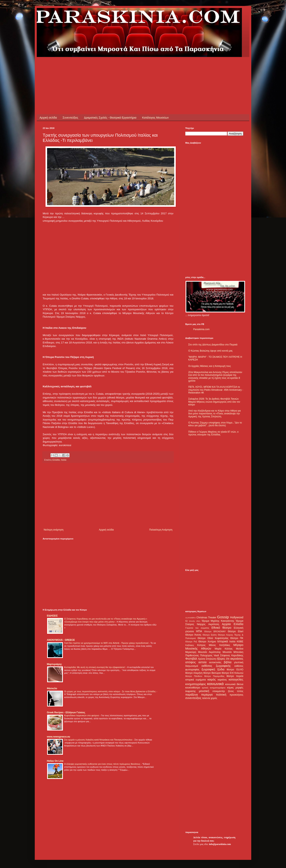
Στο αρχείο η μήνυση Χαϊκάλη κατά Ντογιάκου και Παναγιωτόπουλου (99, 740)
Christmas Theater (206, 618)
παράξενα (192, 695)
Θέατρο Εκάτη (210, 635)
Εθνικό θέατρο (221, 628)
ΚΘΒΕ (240, 642)
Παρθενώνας (192, 655)
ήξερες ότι (223, 659)
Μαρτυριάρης (54, 664)
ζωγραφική (208, 669)
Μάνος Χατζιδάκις (219, 645)
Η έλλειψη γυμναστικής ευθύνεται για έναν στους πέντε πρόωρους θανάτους (102, 764)
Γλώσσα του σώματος (197, 628)
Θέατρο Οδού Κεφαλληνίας (213, 638)
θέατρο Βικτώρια (212, 673)
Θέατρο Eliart (236, 631)
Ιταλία (64, 460)
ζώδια (221, 669)
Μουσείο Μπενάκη (233, 652)
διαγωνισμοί (192, 666)
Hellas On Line (55, 761)
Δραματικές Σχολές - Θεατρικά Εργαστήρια (110, 118)
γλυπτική (239, 662)
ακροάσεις (237, 659)
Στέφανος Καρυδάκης (232, 655)
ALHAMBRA (191, 618)
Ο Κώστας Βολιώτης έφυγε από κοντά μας (210, 351)
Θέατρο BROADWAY (215, 631)
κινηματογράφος (196, 684)
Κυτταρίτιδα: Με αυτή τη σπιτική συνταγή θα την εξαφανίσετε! (95, 667)
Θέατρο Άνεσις (193, 635)
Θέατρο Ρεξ (191, 642)
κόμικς (230, 688)
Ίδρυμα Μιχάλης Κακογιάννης (218, 621)
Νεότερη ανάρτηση (54, 530)
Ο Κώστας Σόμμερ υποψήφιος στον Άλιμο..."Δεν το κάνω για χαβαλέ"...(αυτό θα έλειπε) (215, 424)
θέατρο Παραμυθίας (214, 676)
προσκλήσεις (236, 695)
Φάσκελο (52, 688)
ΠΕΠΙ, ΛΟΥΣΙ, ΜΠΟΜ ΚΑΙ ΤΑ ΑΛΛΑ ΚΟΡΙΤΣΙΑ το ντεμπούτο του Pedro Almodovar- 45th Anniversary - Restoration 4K (216, 390)
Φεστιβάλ (191, 659)
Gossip (223, 617)
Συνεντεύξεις (70, 118)
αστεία (202, 662)
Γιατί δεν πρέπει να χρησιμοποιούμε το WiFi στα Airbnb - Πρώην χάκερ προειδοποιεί (107, 643)
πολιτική (221, 695)
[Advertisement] (115, 66)
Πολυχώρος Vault (210, 655)
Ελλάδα (56, 460)
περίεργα (207, 695)
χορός (214, 698)
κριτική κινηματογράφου (214, 688)
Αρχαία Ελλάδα (233, 624)
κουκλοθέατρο (193, 688)
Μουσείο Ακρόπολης (209, 652)
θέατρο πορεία (235, 676)
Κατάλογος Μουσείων (156, 118)
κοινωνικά (215, 684)
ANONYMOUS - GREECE (61, 640)
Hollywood (237, 617)
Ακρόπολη (214, 624)
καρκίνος (222, 680)
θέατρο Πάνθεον (194, 676)
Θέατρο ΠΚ (237, 638)
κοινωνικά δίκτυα (234, 684)
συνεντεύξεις (193, 698)
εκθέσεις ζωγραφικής (216, 666)
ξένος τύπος (236, 691)
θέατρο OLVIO (235, 670)
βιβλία (228, 662)
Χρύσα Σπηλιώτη (207, 659)
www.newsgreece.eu (58, 737)
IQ (186, 621)
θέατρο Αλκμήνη (194, 673)
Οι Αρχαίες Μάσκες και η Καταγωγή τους (210, 366)
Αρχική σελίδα (48, 118)
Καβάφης (190, 645)
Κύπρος (201, 645)
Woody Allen (195, 621)
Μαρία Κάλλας (224, 649)
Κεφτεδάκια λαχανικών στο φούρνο (82, 715)
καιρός (212, 680)
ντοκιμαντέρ (219, 691)
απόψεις (191, 662)
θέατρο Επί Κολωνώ (232, 673)
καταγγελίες (236, 680)
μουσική (204, 691)
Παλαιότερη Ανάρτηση (161, 530)
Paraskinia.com (201, 329)
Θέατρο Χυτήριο (207, 642)
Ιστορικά (223, 641)
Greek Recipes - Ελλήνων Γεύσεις (66, 712)
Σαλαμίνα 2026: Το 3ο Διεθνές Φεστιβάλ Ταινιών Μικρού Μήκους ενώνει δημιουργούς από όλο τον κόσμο (214, 402)
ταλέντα (206, 698)
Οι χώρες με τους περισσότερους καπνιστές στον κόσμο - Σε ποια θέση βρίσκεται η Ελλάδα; (110, 691)
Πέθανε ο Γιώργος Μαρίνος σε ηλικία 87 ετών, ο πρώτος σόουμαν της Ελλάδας (213, 433)
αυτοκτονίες (215, 662)
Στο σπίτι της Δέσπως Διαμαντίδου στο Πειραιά (213, 345)
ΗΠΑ (199, 631)
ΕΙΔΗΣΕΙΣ (52, 616)
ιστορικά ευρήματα (196, 680)
